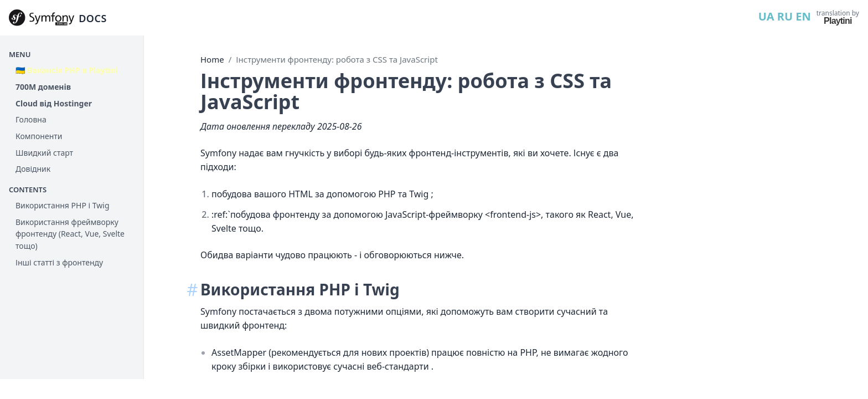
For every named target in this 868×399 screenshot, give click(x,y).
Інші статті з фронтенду (59, 262)
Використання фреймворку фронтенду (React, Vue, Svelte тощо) (70, 234)
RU (785, 16)
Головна (31, 119)
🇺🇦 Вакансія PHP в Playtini (67, 70)
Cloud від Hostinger (54, 103)
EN (803, 16)
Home (212, 59)
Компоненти (39, 136)
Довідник (33, 169)
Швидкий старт (44, 153)
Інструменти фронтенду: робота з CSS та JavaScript (337, 59)
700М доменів (43, 87)
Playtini (838, 21)
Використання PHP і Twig (63, 205)
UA (766, 16)
